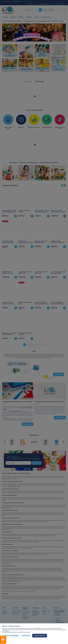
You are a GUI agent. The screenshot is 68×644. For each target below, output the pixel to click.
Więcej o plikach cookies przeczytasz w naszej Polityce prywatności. (16, 632)
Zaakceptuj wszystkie (40, 636)
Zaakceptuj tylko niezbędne (11, 636)
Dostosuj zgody (26, 636)
